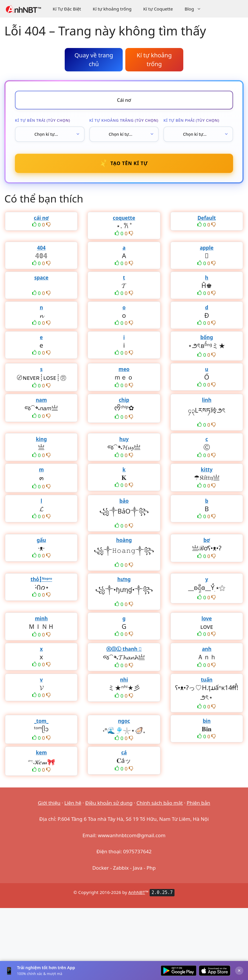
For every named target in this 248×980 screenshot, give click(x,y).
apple (207, 248)
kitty (207, 470)
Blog (196, 9)
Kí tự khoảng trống (112, 9)
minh (41, 618)
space (41, 278)
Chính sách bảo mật (160, 803)
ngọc (124, 721)
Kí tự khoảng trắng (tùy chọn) (124, 120)
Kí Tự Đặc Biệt (67, 9)
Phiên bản (199, 803)
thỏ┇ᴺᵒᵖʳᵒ (41, 579)
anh (207, 649)
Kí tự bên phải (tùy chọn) (191, 120)
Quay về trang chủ (94, 60)
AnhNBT (137, 892)
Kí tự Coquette (158, 9)
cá (124, 752)
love (207, 618)
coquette (124, 218)
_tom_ (41, 721)
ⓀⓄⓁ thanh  (124, 649)
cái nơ (41, 218)
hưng (124, 579)
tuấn (207, 680)
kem (41, 752)
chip (124, 400)
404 (41, 248)
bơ (207, 540)
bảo (124, 501)
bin (207, 721)
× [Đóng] (239, 970)
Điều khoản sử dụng (109, 803)
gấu (41, 540)
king (41, 439)
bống (207, 337)
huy (124, 439)
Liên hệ (73, 803)
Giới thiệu (49, 803)
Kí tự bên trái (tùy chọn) (42, 120)
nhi (124, 680)
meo (124, 369)
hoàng (124, 540)
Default (207, 218)
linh (207, 400)
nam (41, 400)
